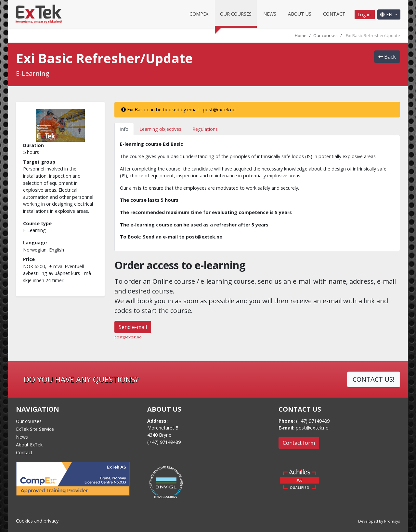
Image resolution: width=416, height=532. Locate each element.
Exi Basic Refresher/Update (373, 35)
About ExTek (29, 445)
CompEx (199, 14)
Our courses (236, 14)
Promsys (392, 521)
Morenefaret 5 (163, 428)
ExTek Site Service (35, 429)
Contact (334, 14)
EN (387, 14)
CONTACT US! (374, 379)
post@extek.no (128, 337)
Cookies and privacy (37, 521)
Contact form (299, 443)
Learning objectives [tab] (160, 129)
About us (300, 14)
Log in (365, 14)
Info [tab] (124, 129)
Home (301, 35)
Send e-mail (133, 327)
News (270, 14)
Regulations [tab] (205, 129)
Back (387, 57)
